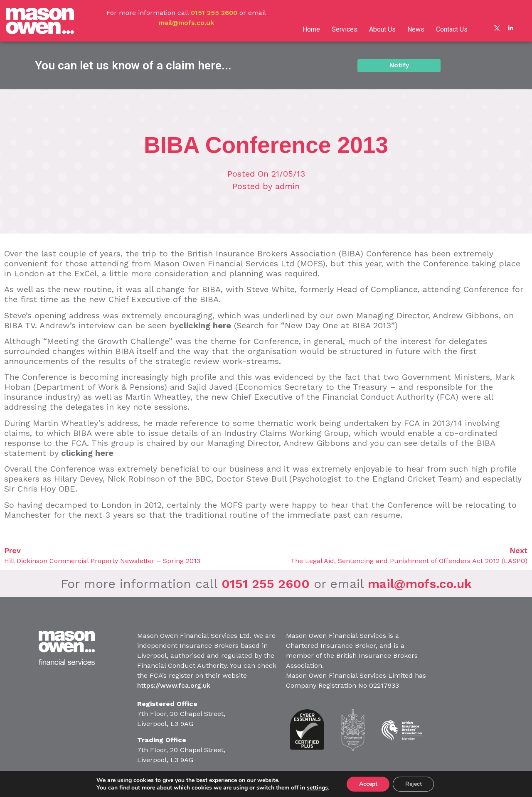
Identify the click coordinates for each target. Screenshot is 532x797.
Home (311, 29)
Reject (414, 784)
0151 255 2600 (214, 13)
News (416, 29)
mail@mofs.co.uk (186, 23)
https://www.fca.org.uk (174, 685)
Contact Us (452, 29)
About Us (382, 29)
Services (345, 29)
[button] (399, 65)
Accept (368, 784)
